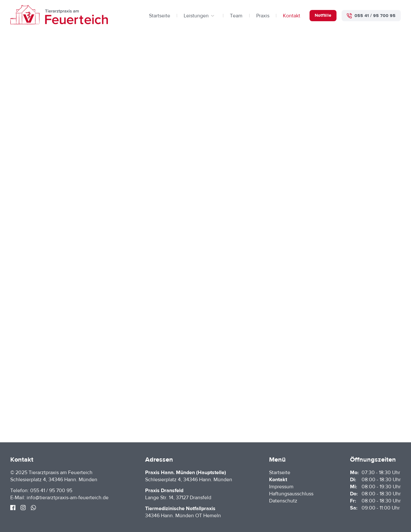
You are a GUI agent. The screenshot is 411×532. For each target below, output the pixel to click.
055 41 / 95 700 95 (51, 491)
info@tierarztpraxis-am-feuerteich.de (68, 498)
